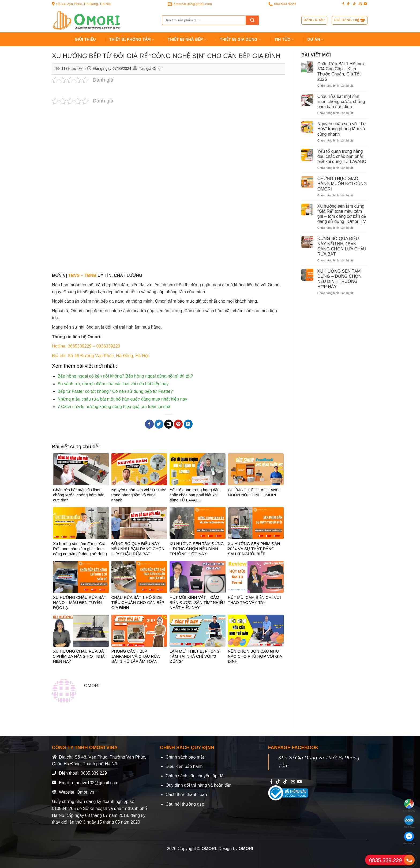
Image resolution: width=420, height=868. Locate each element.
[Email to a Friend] (169, 424)
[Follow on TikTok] (348, 4)
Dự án (316, 39)
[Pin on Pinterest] (178, 424)
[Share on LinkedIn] (188, 424)
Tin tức (284, 39)
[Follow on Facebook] (343, 4)
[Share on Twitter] (159, 424)
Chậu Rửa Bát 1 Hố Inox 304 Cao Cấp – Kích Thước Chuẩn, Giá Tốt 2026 (341, 72)
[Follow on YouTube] (365, 4)
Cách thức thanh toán (186, 795)
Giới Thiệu (85, 39)
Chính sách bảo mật (185, 757)
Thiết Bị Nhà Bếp (187, 39)
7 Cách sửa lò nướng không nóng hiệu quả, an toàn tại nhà (114, 407)
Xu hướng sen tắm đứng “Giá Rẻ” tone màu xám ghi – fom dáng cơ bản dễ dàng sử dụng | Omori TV (342, 214)
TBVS (74, 275)
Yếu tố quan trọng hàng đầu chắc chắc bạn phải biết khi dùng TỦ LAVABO (342, 156)
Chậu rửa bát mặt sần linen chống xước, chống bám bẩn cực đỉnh (341, 102)
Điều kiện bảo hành (184, 766)
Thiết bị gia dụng (241, 39)
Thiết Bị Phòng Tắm (132, 39)
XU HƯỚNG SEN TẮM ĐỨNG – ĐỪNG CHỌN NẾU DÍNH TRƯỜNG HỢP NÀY (340, 279)
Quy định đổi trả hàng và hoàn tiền (198, 785)
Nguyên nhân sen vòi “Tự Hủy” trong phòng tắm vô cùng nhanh (342, 129)
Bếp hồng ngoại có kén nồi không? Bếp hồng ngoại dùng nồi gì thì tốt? (125, 376)
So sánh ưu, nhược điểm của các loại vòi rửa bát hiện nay (113, 384)
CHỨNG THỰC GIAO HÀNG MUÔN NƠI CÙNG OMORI (342, 184)
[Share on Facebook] (149, 424)
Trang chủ (59, 39)
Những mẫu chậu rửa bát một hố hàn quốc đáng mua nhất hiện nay (122, 399)
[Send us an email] (360, 4)
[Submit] (252, 20)
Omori (157, 68)
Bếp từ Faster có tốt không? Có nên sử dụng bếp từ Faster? (115, 391)
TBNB (90, 275)
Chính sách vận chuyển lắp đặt (195, 776)
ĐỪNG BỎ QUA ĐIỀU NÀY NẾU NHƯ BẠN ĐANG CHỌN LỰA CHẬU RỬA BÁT (342, 246)
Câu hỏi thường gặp (185, 804)
